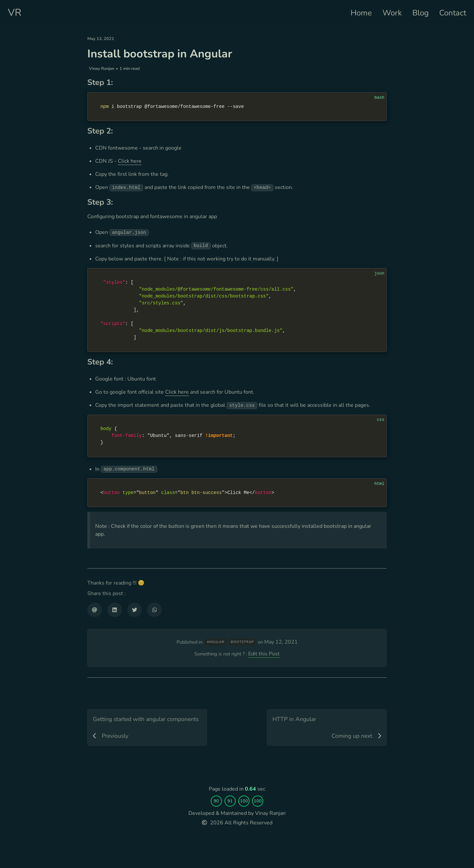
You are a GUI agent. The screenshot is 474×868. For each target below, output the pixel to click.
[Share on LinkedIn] (115, 613)
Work (392, 13)
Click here (130, 162)
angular (217, 656)
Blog (420, 13)
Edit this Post (267, 670)
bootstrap (244, 656)
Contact (453, 13)
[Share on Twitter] (135, 613)
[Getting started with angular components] (147, 756)
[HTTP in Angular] (327, 756)
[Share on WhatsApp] (154, 613)
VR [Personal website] (15, 13)
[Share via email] (95, 613)
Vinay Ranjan (102, 69)
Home (361, 13)
